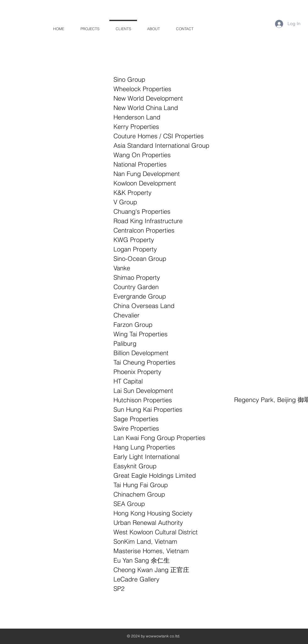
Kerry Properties (136, 127)
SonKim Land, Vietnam (145, 541)
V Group (125, 202)
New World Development (148, 98)
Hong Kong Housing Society (153, 513)
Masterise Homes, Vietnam (151, 551)
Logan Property (135, 249)
